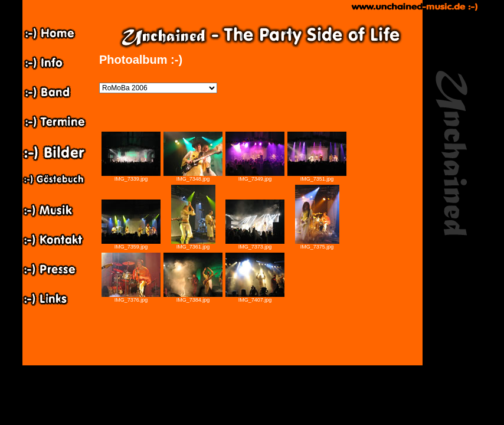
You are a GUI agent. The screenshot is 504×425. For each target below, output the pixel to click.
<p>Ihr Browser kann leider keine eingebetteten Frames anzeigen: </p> (261, 247)
